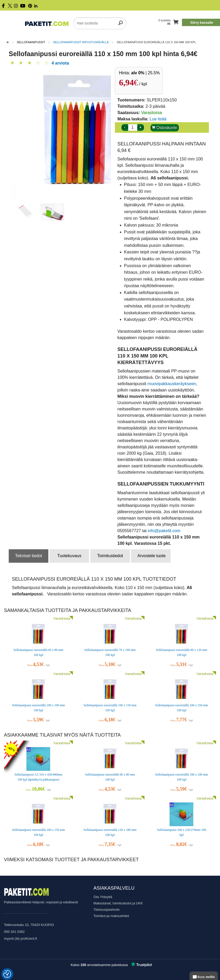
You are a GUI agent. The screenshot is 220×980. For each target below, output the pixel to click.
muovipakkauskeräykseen (172, 384)
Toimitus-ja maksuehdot (111, 916)
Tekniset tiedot (29, 556)
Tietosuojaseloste (107, 910)
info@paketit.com (164, 531)
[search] (121, 20)
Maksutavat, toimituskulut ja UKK (118, 903)
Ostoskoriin (165, 128)
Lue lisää (158, 119)
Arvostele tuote (151, 556)
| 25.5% (146, 73)
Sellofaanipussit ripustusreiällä (81, 42)
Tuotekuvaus (69, 556)
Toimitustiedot (110, 556)
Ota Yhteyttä (103, 897)
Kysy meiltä (204, 977)
